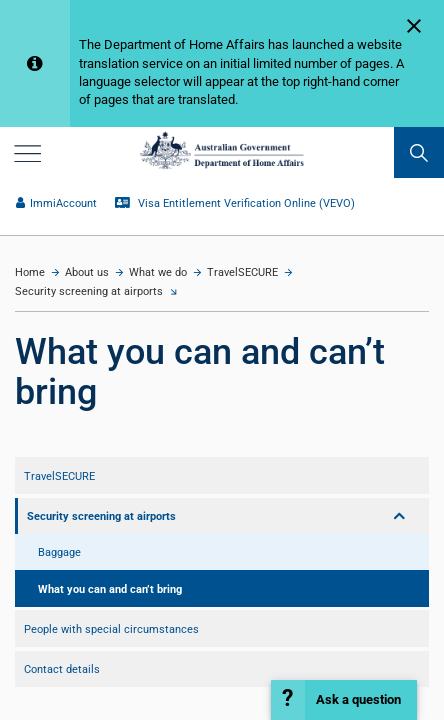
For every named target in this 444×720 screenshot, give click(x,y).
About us (87, 272)
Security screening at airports (89, 291)
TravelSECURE (242, 272)
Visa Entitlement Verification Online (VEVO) (235, 203)
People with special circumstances (111, 629)
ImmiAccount (56, 203)
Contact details (62, 669)
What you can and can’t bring (110, 589)
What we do (158, 272)
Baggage (59, 552)
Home (30, 272)
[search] (419, 152)
